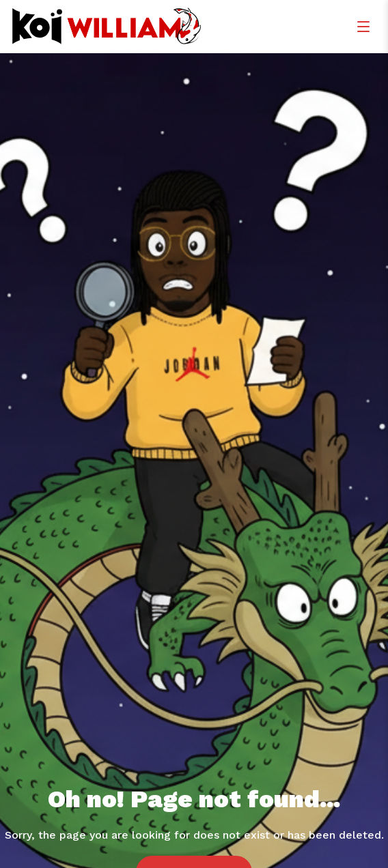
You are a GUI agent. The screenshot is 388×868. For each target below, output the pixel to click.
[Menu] (363, 26)
